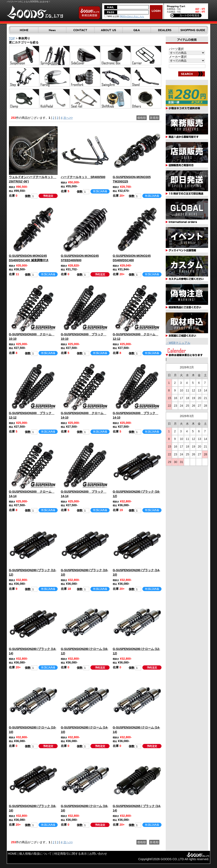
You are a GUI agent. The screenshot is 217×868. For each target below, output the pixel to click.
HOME (12, 854)
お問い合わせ (98, 854)
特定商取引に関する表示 (71, 854)
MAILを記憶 (112, 16)
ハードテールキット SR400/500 (83, 177)
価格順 (142, 118)
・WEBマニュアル (178, 343)
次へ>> (68, 118)
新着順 (154, 118)
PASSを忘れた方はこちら (132, 16)
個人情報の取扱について (35, 854)
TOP (12, 38)
